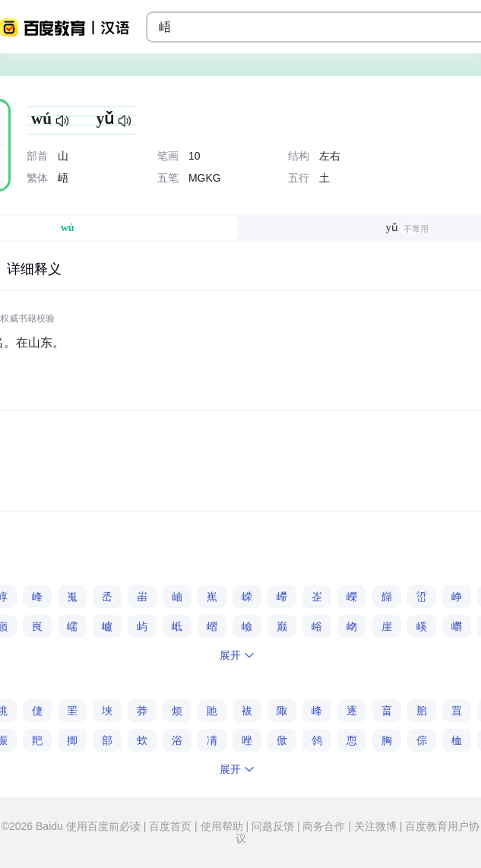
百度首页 (170, 826)
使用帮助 (222, 826)
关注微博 (375, 826)
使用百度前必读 (105, 826)
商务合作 (324, 826)
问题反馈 (273, 826)
